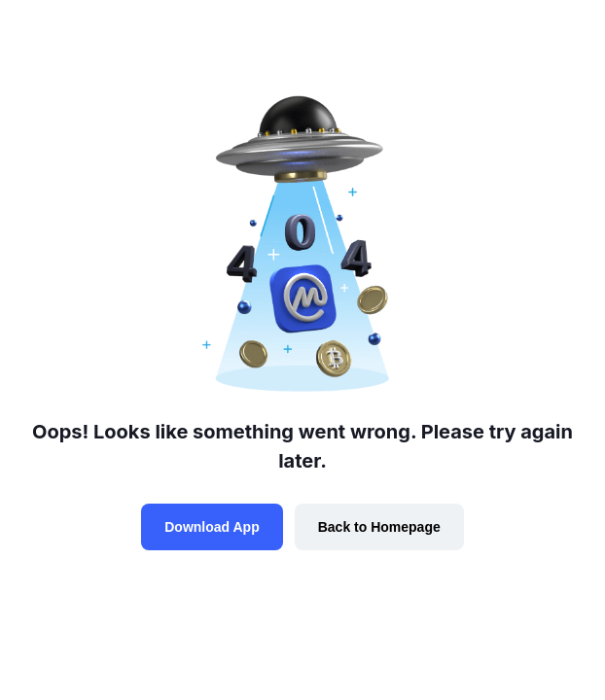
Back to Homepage (379, 527)
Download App (212, 527)
